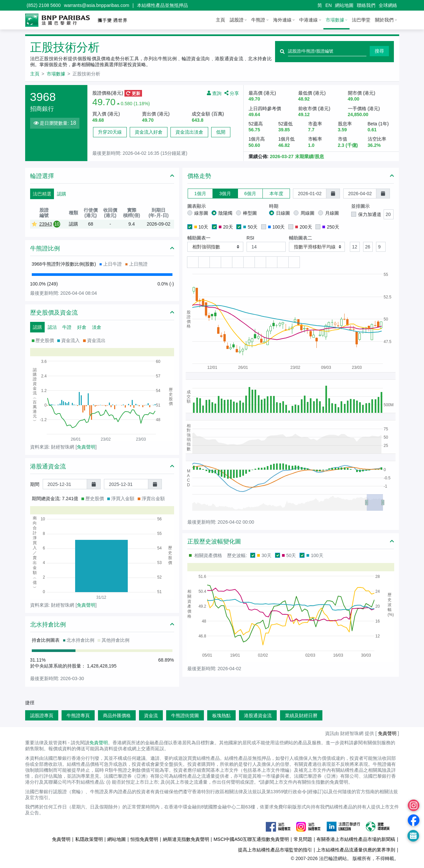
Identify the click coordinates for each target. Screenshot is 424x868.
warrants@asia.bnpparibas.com (96, 5)
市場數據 (335, 20)
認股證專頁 (42, 716)
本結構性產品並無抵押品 (163, 5)
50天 (250, 227)
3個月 (225, 193)
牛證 (67, 327)
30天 (264, 555)
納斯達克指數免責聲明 (186, 839)
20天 (226, 227)
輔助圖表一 (199, 238)
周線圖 (307, 213)
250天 (331, 227)
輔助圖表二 (301, 238)
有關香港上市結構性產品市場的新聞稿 (356, 839)
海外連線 (282, 20)
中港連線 (308, 20)
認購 (62, 194)
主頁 (220, 20)
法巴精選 (42, 194)
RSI (250, 238)
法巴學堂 (361, 20)
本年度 (276, 193)
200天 (304, 227)
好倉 (82, 327)
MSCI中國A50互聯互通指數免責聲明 (251, 839)
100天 (276, 227)
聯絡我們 (366, 5)
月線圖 (332, 213)
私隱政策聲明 (89, 839)
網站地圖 (344, 5)
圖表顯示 (197, 206)
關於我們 (384, 20)
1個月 (200, 193)
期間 (35, 484)
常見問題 (303, 839)
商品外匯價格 (117, 716)
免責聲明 (86, 447)
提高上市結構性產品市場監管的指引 (275, 850)
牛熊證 (258, 20)
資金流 (151, 716)
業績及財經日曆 (301, 716)
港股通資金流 (258, 716)
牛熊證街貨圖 (185, 716)
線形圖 (201, 213)
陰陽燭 (225, 213)
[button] (215, 247)
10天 (201, 227)
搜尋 (379, 51)
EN (329, 5)
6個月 (250, 193)
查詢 (214, 93)
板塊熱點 (221, 716)
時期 (274, 206)
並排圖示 (360, 206)
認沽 (52, 327)
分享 (232, 93)
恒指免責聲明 (144, 839)
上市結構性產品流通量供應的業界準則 (356, 850)
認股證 (237, 20)
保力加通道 (370, 214)
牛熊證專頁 (78, 716)
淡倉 (97, 327)
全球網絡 (388, 5)
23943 (46, 224)
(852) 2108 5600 (44, 5)
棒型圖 (250, 213)
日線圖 (283, 213)
